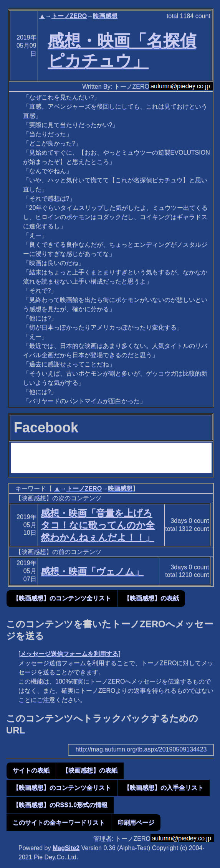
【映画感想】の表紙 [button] (151, 598)
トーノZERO (69, 16)
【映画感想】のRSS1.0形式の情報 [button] (60, 805)
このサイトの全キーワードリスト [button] (59, 823)
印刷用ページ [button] (136, 823)
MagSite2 (66, 848)
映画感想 (105, 16)
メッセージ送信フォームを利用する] (70, 654)
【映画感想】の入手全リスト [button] (164, 788)
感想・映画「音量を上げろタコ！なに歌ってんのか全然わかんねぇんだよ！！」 (98, 525)
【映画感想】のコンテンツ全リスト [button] (62, 598)
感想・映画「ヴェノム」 (92, 571)
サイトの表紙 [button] (31, 770)
